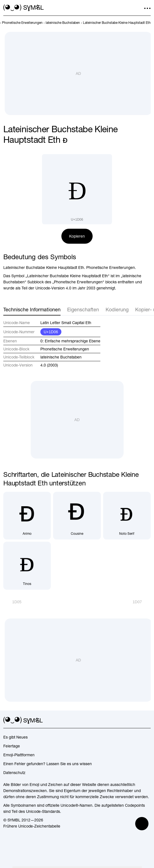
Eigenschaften (83, 310)
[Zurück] (12, 602)
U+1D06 (51, 332)
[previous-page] (22, 23)
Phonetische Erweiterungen (65, 349)
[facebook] (147, 721)
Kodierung (117, 310)
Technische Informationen (32, 310)
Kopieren (77, 236)
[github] (137, 721)
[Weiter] (142, 602)
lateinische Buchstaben (61, 357)
